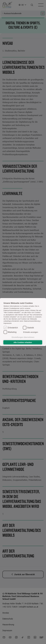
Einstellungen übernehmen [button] (23, 337)
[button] (30, 332)
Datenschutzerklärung (32, 321)
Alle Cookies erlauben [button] (23, 342)
